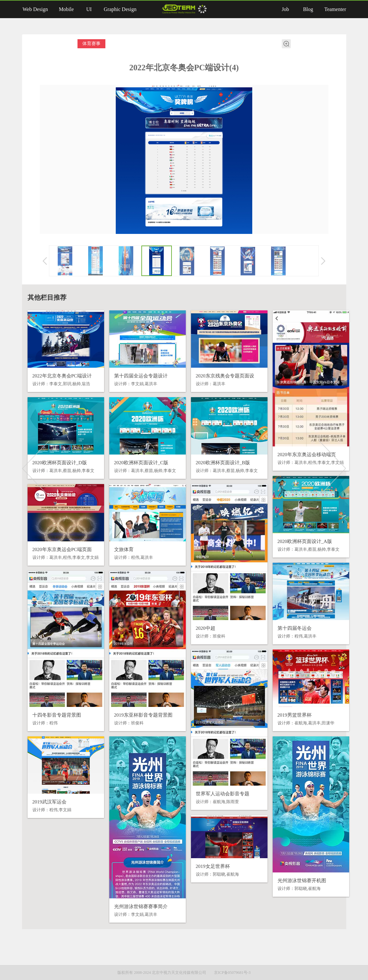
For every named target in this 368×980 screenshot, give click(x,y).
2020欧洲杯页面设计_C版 (141, 463)
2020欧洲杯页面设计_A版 (305, 541)
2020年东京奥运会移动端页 (307, 455)
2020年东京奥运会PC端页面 (62, 549)
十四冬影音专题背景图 (57, 715)
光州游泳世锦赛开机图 (302, 881)
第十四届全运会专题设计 (141, 376)
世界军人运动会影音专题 (223, 794)
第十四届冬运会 (295, 628)
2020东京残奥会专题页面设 (225, 376)
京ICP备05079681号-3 (232, 973)
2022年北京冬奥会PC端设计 (62, 376)
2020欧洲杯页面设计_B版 (223, 463)
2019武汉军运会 (49, 802)
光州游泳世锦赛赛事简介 (141, 906)
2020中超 (206, 628)
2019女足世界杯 (213, 866)
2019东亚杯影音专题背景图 (143, 715)
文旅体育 (124, 549)
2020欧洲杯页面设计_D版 (60, 463)
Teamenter (335, 9)
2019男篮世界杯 (295, 715)
